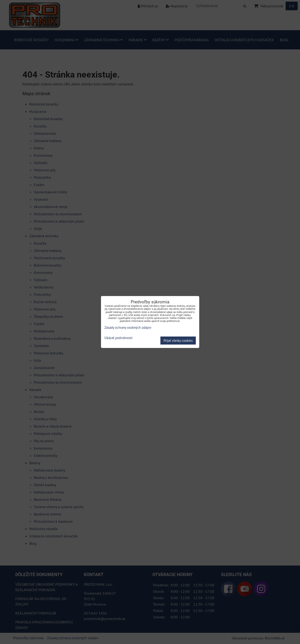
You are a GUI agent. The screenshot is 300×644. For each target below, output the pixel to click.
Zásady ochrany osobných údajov (128, 327)
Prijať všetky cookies (178, 341)
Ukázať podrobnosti (118, 338)
